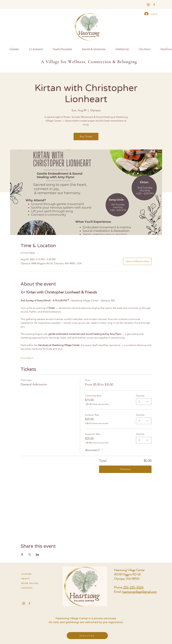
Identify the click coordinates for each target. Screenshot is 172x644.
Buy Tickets (86, 136)
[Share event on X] (30, 555)
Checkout (125, 469)
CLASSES (27, 574)
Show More (27, 358)
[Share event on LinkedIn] (37, 555)
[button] (62, 49)
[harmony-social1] (154, 5)
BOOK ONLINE (30, 583)
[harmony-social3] (148, 5)
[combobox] (144, 402)
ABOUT (26, 579)
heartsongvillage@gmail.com (139, 592)
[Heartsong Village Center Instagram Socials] (24, 603)
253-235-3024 (133, 587)
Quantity (140, 395)
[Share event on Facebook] (22, 555)
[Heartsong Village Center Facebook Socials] (29, 603)
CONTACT (27, 588)
